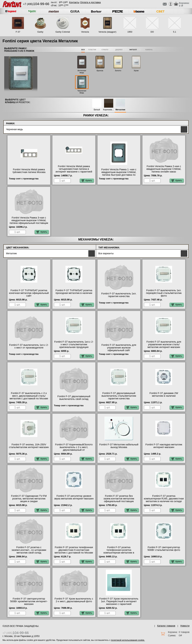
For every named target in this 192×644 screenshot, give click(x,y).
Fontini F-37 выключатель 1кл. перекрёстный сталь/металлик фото (164, 293)
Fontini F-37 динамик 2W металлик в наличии (164, 394)
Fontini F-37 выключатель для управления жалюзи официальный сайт (119, 348)
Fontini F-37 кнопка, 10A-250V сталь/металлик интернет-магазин (29, 446)
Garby (40, 32)
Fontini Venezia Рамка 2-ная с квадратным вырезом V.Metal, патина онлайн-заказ (164, 169)
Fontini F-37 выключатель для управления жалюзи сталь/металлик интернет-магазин (164, 344)
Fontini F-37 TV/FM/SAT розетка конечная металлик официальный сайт (29, 293)
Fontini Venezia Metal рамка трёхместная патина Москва (29, 171)
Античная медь (82, 72)
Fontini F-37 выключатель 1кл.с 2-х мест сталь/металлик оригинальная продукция (74, 344)
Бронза (100, 71)
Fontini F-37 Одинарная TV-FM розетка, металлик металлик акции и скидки (29, 499)
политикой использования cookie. (128, 640)
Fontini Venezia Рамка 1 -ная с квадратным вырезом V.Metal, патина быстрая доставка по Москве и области (119, 173)
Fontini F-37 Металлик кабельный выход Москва (119, 446)
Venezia (85, 32)
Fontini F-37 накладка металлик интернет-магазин (164, 446)
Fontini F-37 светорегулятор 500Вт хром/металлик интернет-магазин (29, 601)
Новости (185, 626)
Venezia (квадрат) (108, 32)
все (83, 49)
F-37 (18, 32)
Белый (97, 110)
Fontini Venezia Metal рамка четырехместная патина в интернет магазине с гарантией (74, 169)
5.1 (174, 32)
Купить (87, 181)
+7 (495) (36, 4)
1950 (130, 32)
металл (133, 49)
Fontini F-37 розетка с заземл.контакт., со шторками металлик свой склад (29, 550)
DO (152, 32)
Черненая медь (82, 92)
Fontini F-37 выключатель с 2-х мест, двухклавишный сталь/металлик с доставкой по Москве (29, 396)
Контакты (74, 2)
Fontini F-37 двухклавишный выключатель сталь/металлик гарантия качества (119, 396)
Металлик (120, 110)
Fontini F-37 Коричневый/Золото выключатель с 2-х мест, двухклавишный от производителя (74, 449)
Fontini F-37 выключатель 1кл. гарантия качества (119, 295)
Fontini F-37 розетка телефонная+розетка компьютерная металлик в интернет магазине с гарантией (119, 551)
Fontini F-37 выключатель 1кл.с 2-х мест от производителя (29, 346)
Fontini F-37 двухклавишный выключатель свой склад (74, 398)
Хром (136, 71)
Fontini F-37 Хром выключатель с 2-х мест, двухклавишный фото (74, 600)
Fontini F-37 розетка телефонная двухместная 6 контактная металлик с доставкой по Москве (74, 550)
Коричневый (109, 110)
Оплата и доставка (90, 2)
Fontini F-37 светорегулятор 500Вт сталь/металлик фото (164, 549)
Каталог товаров (166, 626)
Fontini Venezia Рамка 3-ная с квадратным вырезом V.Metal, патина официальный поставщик (29, 220)
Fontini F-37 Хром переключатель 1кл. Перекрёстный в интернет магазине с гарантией (119, 601)
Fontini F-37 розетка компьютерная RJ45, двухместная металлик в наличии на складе (164, 499)
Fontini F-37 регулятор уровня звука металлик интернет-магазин (74, 497)
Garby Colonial (63, 32)
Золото (118, 71)
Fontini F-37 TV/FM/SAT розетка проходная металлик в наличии (74, 292)
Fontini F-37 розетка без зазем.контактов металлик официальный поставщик (119, 499)
